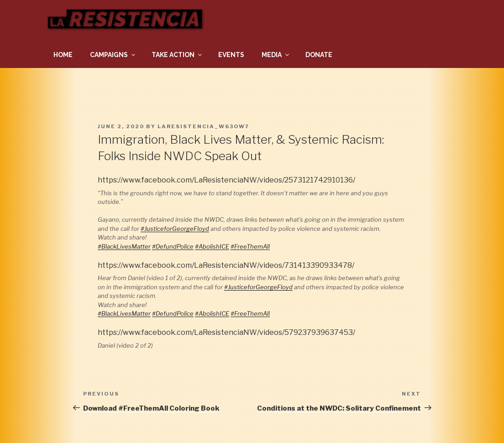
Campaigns (113, 55)
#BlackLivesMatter (124, 246)
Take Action (177, 55)
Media (276, 55)
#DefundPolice (173, 246)
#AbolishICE (212, 246)
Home (63, 55)
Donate (319, 55)
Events (231, 55)
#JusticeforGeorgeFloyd (175, 229)
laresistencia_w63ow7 (203, 126)
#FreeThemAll (250, 246)
